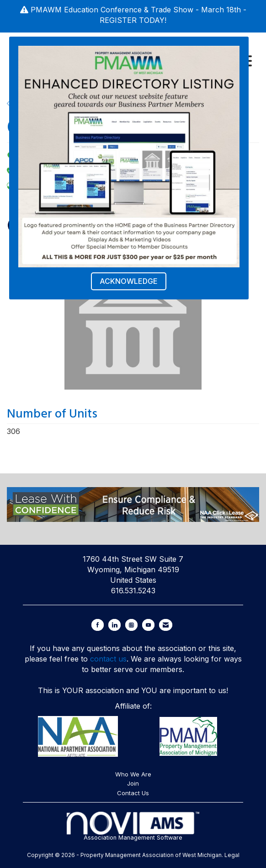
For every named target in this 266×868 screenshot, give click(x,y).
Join (133, 783)
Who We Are (133, 774)
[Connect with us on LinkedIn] (114, 625)
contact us (108, 659)
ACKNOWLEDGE (129, 281)
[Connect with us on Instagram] (131, 625)
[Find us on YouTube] (148, 625)
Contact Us (133, 793)
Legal (232, 855)
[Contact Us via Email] (166, 625)
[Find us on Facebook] (98, 625)
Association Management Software (133, 826)
